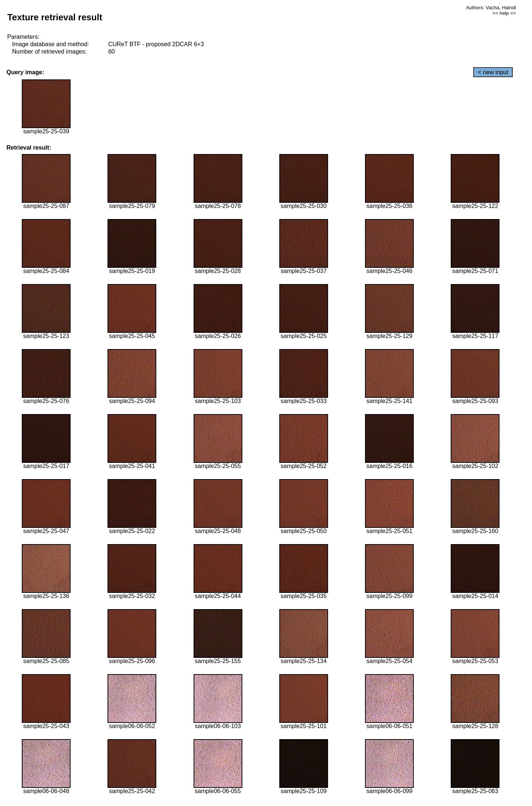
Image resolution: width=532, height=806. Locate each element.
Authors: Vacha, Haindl (491, 8)
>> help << (504, 13)
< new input (493, 72)
